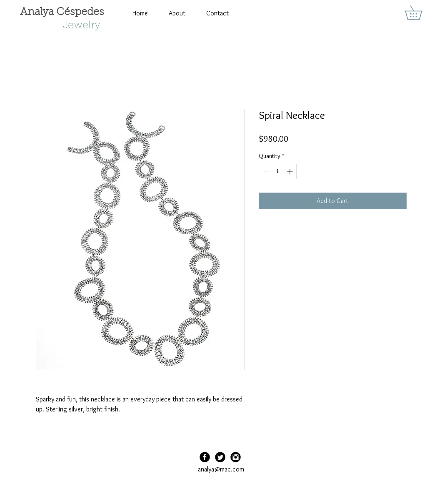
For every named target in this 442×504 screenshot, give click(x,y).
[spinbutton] (278, 172)
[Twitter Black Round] (220, 457)
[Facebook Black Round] (205, 457)
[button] (420, 13)
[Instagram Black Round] (236, 457)
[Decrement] (265, 172)
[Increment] (291, 172)
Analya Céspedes (62, 12)
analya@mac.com (221, 469)
